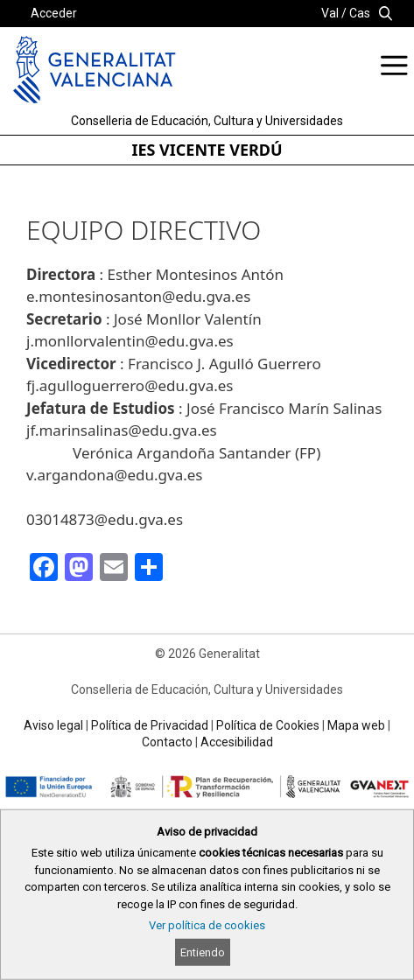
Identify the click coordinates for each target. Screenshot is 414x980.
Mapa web (356, 725)
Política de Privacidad (150, 725)
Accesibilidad (237, 742)
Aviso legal (53, 725)
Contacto (167, 742)
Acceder (54, 13)
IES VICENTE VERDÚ (207, 150)
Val (330, 13)
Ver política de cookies (207, 925)
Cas (360, 13)
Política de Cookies (268, 725)
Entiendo (203, 952)
